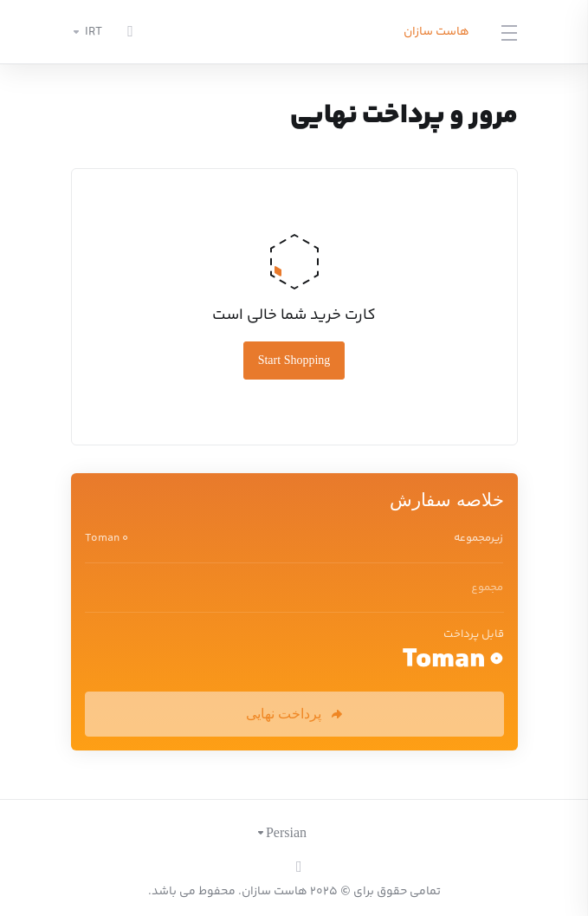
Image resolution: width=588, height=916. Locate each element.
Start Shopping (294, 360)
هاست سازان (436, 32)
